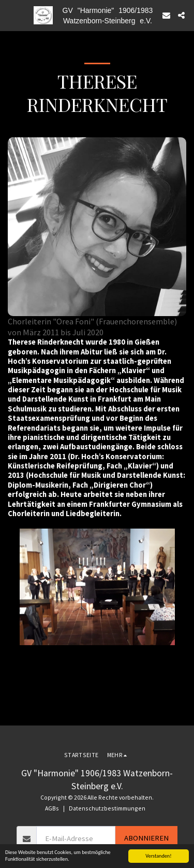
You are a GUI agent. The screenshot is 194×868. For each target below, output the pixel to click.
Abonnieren (146, 838)
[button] (11, 15)
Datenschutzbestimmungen (107, 808)
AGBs (52, 808)
